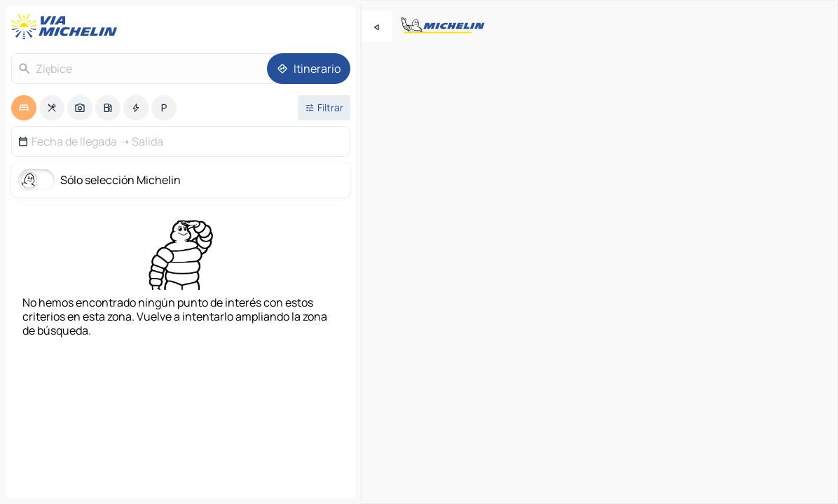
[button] (181, 141)
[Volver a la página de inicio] (67, 27)
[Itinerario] (309, 69)
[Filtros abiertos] (324, 108)
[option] (24, 108)
